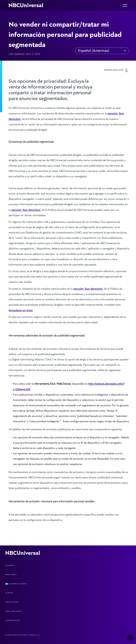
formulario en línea (20, 310)
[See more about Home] (28, 5)
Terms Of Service (12, 602)
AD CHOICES (10, 566)
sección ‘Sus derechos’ (26, 210)
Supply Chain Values (13, 611)
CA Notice (9, 593)
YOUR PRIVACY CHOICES (18, 584)
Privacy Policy (11, 575)
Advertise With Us (12, 620)
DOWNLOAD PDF (117, 70)
